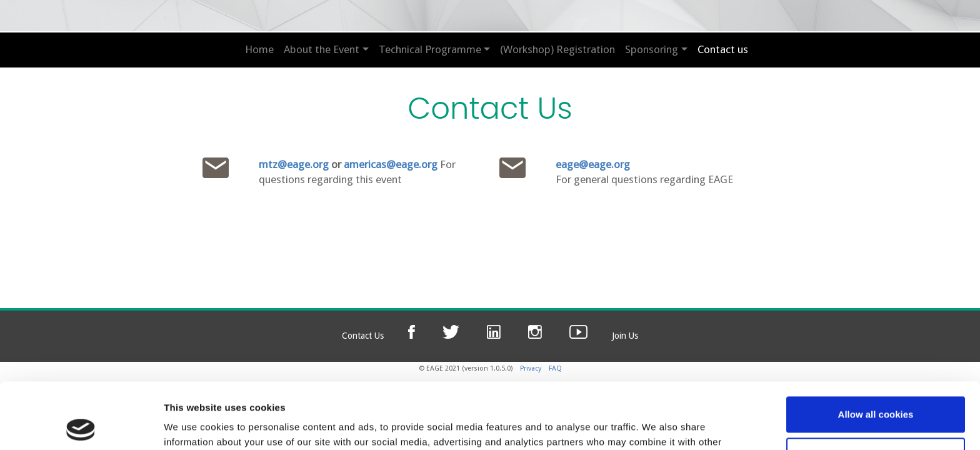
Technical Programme (430, 49)
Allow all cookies (876, 348)
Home (259, 49)
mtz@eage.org (294, 164)
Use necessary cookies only (876, 389)
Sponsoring (652, 49)
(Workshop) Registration (557, 49)
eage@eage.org (593, 164)
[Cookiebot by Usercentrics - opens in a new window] (81, 426)
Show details (193, 425)
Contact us (723, 49)
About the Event (322, 49)
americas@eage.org (391, 164)
